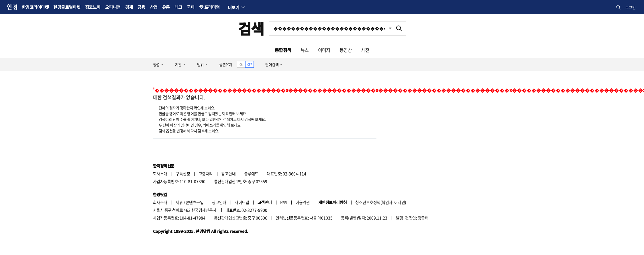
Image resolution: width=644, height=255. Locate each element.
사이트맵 (242, 202)
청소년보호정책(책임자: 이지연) (381, 202)
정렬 (156, 64)
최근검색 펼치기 (390, 28)
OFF (250, 64)
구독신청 (183, 174)
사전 (365, 50)
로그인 (631, 7)
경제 (129, 7)
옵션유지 (226, 64)
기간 (178, 64)
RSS (283, 202)
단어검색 (272, 64)
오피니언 (113, 7)
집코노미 (93, 7)
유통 (166, 7)
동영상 (346, 50)
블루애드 (251, 174)
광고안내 (228, 174)
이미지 (324, 50)
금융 (141, 7)
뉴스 (305, 50)
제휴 (179, 202)
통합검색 (283, 50)
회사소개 (160, 174)
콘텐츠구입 (195, 202)
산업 (154, 7)
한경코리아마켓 (35, 7)
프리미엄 (212, 7)
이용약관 (303, 202)
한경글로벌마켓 (67, 7)
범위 (200, 64)
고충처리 (206, 174)
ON (241, 64)
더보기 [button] (233, 7)
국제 (191, 7)
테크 (178, 7)
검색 (251, 28)
